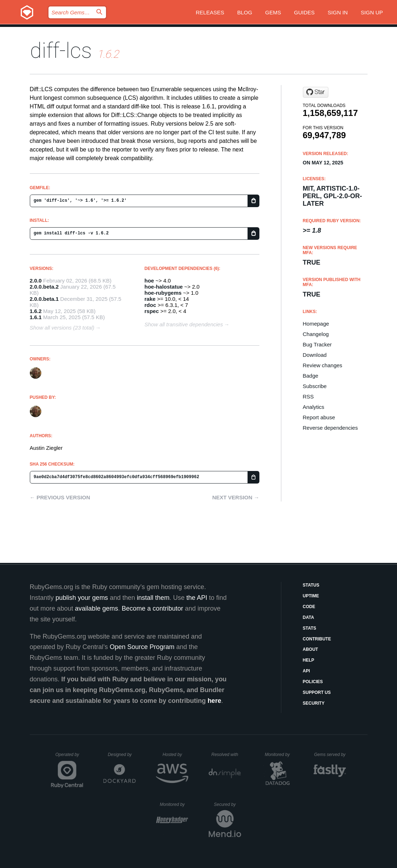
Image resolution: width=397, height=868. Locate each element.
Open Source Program (142, 647)
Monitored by (279, 755)
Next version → (236, 497)
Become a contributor (153, 608)
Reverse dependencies (330, 428)
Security (314, 703)
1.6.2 (36, 311)
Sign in (338, 12)
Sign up (372, 12)
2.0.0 (36, 281)
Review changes (323, 365)
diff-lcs (61, 50)
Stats (310, 628)
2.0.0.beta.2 (44, 287)
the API (197, 598)
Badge (311, 376)
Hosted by (175, 755)
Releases (210, 12)
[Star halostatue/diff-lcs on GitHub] (316, 92)
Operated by (69, 757)
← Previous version (60, 497)
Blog (245, 12)
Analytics (314, 407)
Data (309, 617)
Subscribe (315, 386)
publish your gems (82, 598)
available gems (97, 608)
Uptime (311, 596)
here (214, 701)
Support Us (317, 692)
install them (153, 598)
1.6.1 (36, 317)
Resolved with (226, 755)
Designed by (122, 755)
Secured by (227, 804)
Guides (304, 12)
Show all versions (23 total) (62, 328)
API (306, 671)
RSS (308, 396)
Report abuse (319, 417)
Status (311, 585)
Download (315, 355)
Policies (313, 682)
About (311, 649)
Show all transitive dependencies (184, 324)
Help (309, 660)
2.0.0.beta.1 (44, 299)
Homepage (316, 324)
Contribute (317, 639)
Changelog (316, 334)
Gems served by (330, 755)
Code (309, 607)
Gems (273, 12)
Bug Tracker (317, 344)
